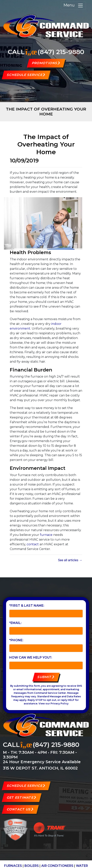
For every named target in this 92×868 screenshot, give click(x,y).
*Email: (15, 623)
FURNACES (13, 866)
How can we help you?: (31, 657)
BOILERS (32, 866)
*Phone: (16, 640)
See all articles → (70, 560)
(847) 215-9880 (61, 52)
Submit (45, 677)
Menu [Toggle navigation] (73, 6)
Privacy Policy (60, 704)
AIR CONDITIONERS (57, 866)
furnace (46, 535)
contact (33, 544)
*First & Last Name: (27, 606)
